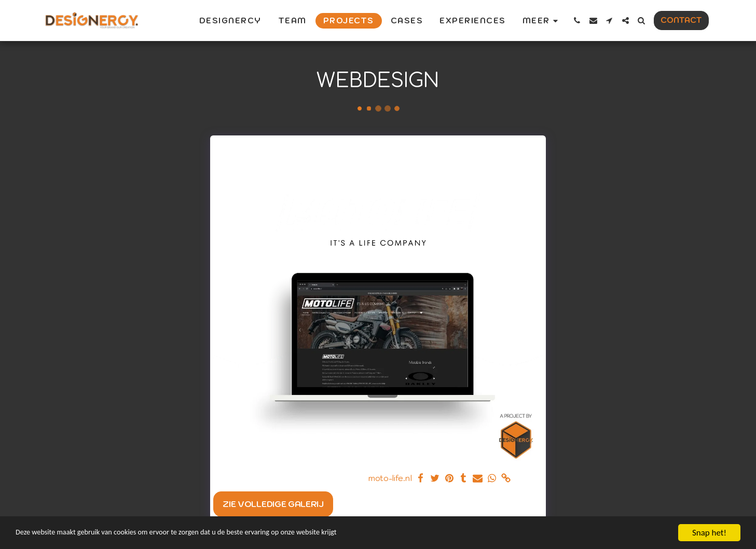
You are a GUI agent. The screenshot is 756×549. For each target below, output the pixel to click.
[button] (577, 20)
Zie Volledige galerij (273, 504)
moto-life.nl (390, 478)
